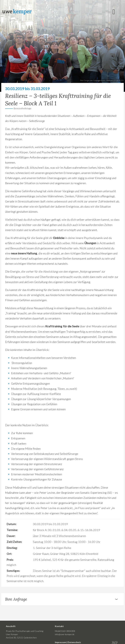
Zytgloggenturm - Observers (103, 80)
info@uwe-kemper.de (65, 634)
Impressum (60, 642)
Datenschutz (74, 642)
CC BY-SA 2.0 (119, 80)
